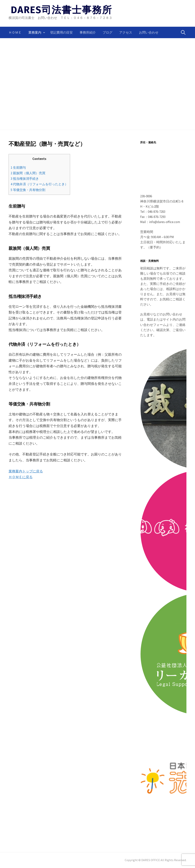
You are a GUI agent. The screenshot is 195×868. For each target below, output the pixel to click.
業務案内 (35, 32)
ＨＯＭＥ (15, 32)
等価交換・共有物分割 (28, 190)
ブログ (107, 32)
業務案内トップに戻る (26, 471)
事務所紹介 (88, 32)
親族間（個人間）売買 (28, 173)
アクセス (126, 32)
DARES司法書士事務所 (62, 10)
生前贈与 (18, 168)
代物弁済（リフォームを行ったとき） (39, 184)
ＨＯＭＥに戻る (21, 477)
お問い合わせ (149, 32)
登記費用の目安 (61, 32)
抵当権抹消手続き (25, 179)
